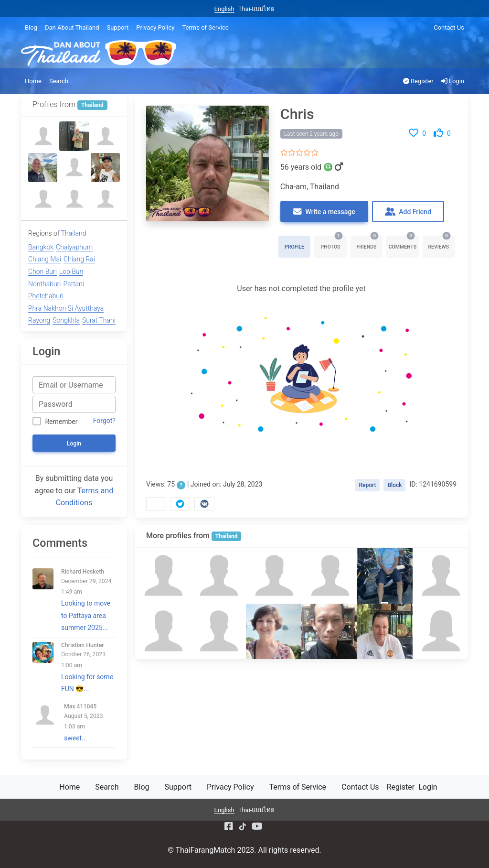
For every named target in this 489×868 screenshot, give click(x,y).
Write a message (324, 212)
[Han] (105, 168)
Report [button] (367, 485)
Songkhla (66, 320)
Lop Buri (71, 271)
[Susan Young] (274, 631)
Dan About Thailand (72, 27)
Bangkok (41, 247)
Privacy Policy (155, 27)
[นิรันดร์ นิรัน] (43, 136)
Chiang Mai (45, 259)
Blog (31, 27)
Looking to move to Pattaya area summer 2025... (88, 600)
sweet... (90, 722)
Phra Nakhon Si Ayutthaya (66, 308)
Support (117, 27)
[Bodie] (74, 136)
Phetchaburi (46, 296)
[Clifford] (162, 575)
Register (418, 81)
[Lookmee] (440, 631)
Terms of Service (205, 27)
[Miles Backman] (440, 575)
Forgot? (104, 421)
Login (453, 81)
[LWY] (105, 199)
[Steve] (74, 168)
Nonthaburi (44, 284)
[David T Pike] (274, 575)
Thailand (227, 536)
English (224, 9)
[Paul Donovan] (384, 575)
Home (33, 81)
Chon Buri (43, 271)
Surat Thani (99, 320)
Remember (61, 422)
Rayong (39, 320)
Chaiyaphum (74, 247)
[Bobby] (162, 631)
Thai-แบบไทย (257, 9)
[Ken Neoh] (329, 631)
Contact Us (449, 27)
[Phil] (43, 199)
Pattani (73, 284)
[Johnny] (218, 631)
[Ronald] (384, 631)
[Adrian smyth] (43, 168)
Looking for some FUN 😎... (88, 667)
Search (59, 81)
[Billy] (329, 575)
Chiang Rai (79, 259)
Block (394, 485)
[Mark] (218, 575)
